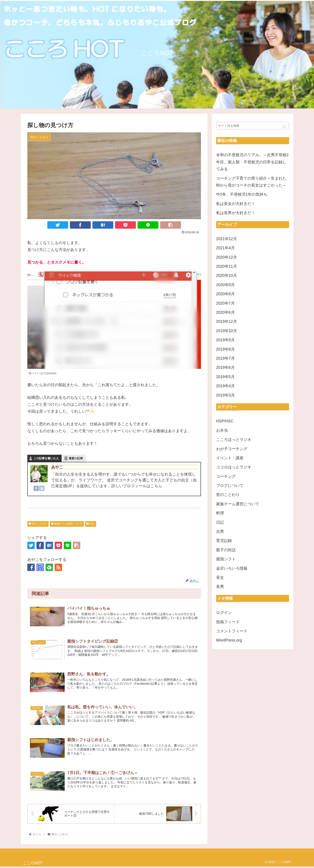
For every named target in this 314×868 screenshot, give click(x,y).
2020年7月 (225, 303)
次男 (220, 532)
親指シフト (226, 559)
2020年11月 (227, 266)
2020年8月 (225, 294)
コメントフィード (232, 631)
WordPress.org (229, 640)
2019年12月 (227, 322)
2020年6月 (225, 312)
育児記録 (224, 541)
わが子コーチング (232, 449)
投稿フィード (228, 622)
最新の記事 (76, 458)
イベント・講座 (230, 458)
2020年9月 (225, 285)
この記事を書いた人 (46, 458)
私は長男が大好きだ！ (236, 213)
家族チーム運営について (67, 524)
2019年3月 (225, 395)
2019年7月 (225, 358)
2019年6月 (225, 368)
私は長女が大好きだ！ (236, 204)
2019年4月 (225, 386)
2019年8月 (225, 349)
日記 (90, 524)
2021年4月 (225, 248)
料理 (220, 513)
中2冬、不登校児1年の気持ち (242, 194)
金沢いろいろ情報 (232, 568)
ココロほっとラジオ (234, 467)
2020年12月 (227, 257)
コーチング (226, 476)
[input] (253, 126)
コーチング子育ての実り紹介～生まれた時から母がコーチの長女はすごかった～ (251, 182)
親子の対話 (226, 550)
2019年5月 (225, 377)
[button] (285, 127)
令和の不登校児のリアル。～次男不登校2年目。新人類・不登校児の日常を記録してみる (252, 162)
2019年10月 (227, 331)
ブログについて (230, 486)
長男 (220, 587)
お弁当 (222, 430)
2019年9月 (225, 340)
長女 (220, 578)
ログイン (224, 613)
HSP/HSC (225, 421)
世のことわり (38, 524)
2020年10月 (227, 276)
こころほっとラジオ (234, 440)
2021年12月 (227, 239)
